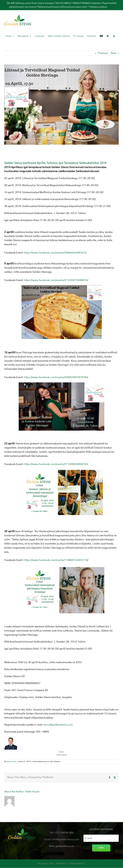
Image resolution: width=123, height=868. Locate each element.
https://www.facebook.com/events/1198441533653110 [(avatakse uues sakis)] (56, 560)
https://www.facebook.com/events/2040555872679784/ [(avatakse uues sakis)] (56, 377)
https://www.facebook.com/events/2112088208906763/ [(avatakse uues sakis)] (56, 464)
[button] (114, 36)
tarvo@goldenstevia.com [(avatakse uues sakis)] (58, 725)
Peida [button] (111, 7)
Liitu (101, 848)
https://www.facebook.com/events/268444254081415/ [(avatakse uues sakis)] (55, 253)
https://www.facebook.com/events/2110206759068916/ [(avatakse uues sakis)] (56, 280)
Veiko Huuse (12, 761)
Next (113, 53)
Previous (103, 53)
